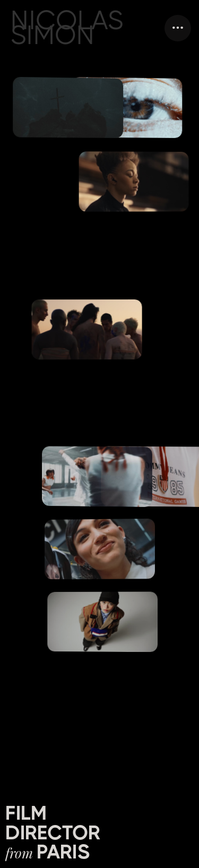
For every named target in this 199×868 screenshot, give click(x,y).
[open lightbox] (136, 182)
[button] (178, 28)
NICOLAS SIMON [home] (67, 28)
